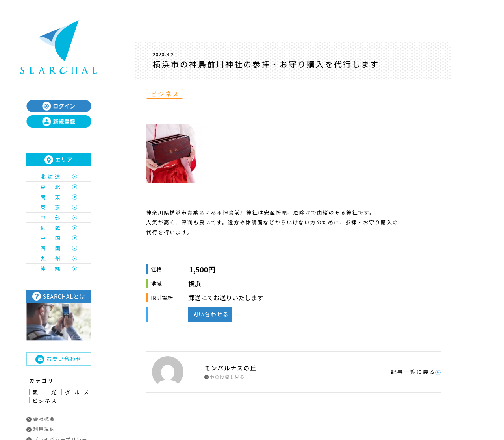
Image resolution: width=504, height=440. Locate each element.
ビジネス (44, 400)
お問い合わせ (58, 359)
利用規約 (41, 429)
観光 (44, 392)
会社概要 (41, 419)
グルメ (77, 392)
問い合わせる (210, 314)
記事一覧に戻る (416, 372)
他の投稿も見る (225, 377)
